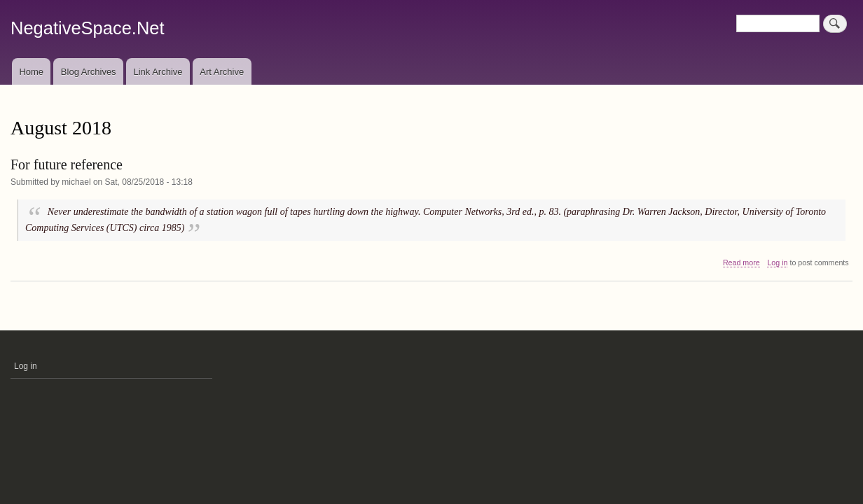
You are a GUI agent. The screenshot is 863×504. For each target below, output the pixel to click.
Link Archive (158, 72)
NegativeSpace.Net (88, 28)
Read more (741, 263)
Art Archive (222, 72)
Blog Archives (89, 72)
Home (31, 72)
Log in (777, 262)
